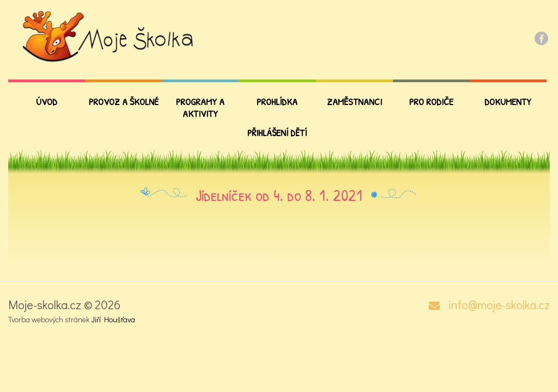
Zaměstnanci (354, 102)
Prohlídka (277, 102)
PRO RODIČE (431, 102)
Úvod (47, 102)
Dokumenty (508, 102)
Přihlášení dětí (277, 133)
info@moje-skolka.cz (499, 305)
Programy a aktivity (200, 108)
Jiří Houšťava (113, 319)
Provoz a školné (124, 102)
